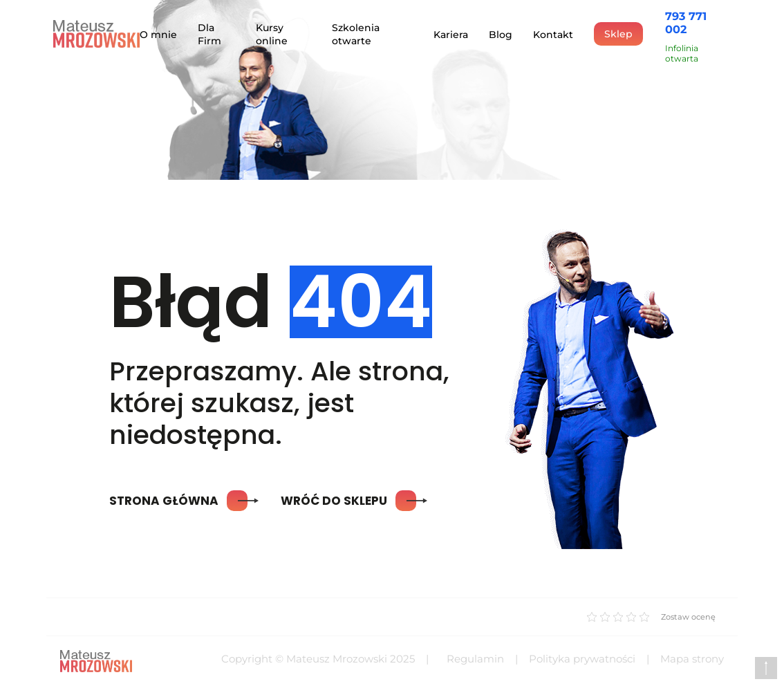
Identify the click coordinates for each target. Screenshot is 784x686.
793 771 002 (686, 23)
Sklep (618, 34)
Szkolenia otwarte (356, 34)
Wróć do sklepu (348, 501)
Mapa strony (692, 659)
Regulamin (475, 659)
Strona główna (178, 501)
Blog (501, 35)
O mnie (158, 35)
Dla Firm (209, 34)
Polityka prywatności (582, 659)
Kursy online (272, 34)
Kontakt (553, 35)
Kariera (451, 35)
